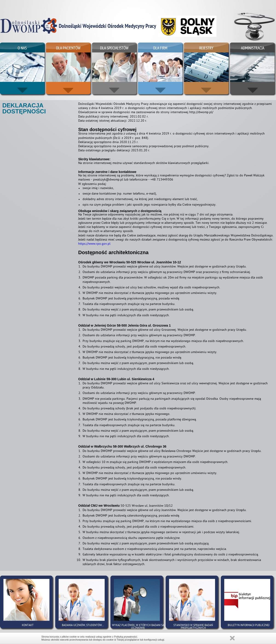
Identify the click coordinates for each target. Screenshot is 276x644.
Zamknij (232, 638)
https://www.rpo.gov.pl (94, 244)
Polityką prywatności (126, 637)
